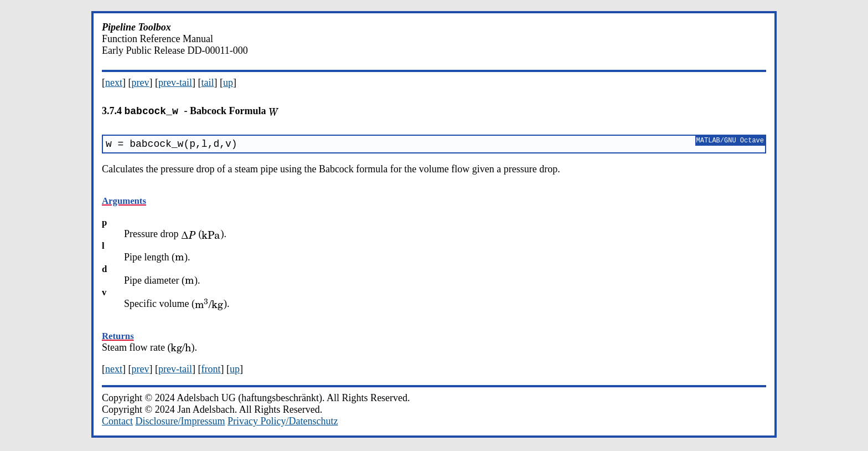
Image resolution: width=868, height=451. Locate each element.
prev (141, 83)
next (114, 83)
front (211, 371)
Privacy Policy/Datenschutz (283, 423)
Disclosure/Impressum (180, 423)
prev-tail (175, 83)
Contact (117, 423)
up (228, 83)
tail (207, 83)
